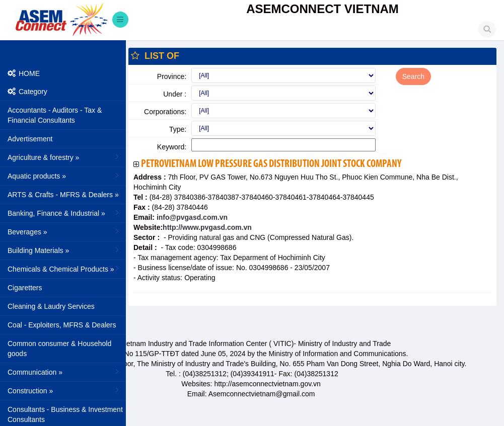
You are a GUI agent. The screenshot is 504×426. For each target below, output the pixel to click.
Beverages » (64, 231)
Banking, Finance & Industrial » (64, 213)
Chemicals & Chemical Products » (64, 269)
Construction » (64, 390)
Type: (178, 129)
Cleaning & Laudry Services (51, 306)
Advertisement (30, 139)
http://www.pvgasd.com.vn (207, 227)
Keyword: (172, 147)
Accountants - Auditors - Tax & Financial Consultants (55, 115)
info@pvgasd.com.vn (191, 217)
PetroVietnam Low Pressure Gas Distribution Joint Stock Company (271, 164)
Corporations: (165, 112)
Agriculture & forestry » (64, 157)
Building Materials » (64, 250)
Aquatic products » (64, 176)
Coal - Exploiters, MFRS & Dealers (62, 325)
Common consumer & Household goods (59, 349)
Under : (175, 94)
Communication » (64, 372)
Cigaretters (25, 288)
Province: (172, 76)
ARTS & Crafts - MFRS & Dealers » (64, 194)
